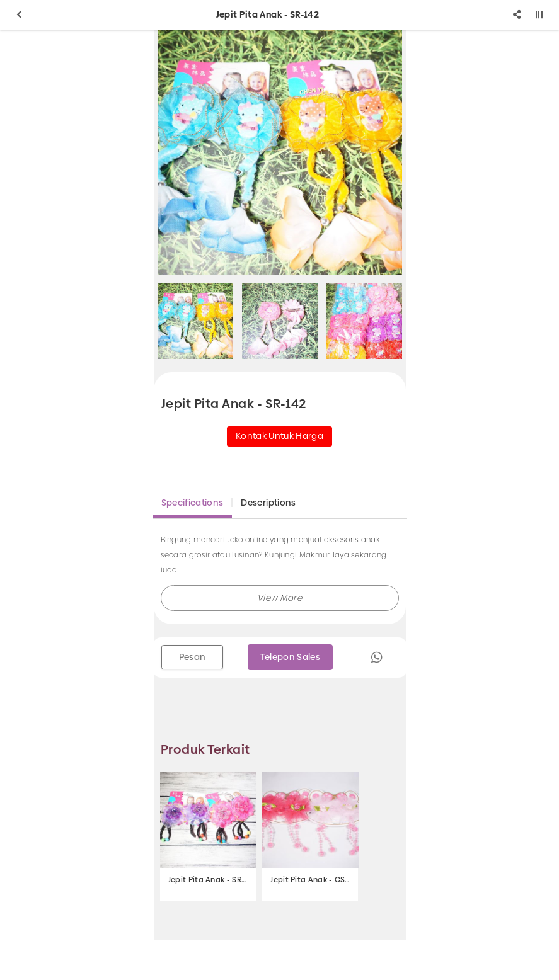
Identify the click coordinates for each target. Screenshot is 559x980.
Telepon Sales (291, 657)
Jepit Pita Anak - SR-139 (208, 880)
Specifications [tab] (193, 503)
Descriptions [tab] (268, 503)
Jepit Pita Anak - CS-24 (310, 880)
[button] (280, 598)
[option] (280, 152)
